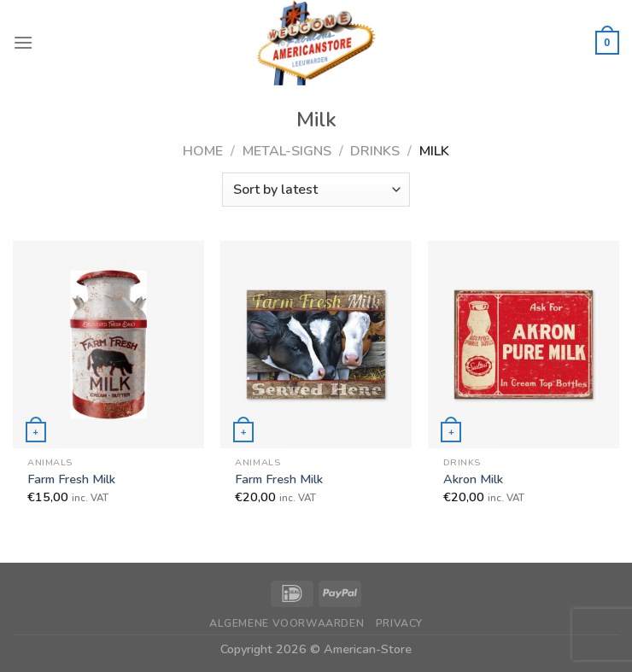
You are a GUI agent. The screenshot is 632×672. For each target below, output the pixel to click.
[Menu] (23, 42)
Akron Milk (473, 479)
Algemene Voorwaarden (287, 623)
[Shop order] (316, 190)
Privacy (399, 623)
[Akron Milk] (524, 344)
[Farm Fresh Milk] (108, 344)
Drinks (375, 151)
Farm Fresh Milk (71, 479)
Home (203, 151)
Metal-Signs (287, 151)
